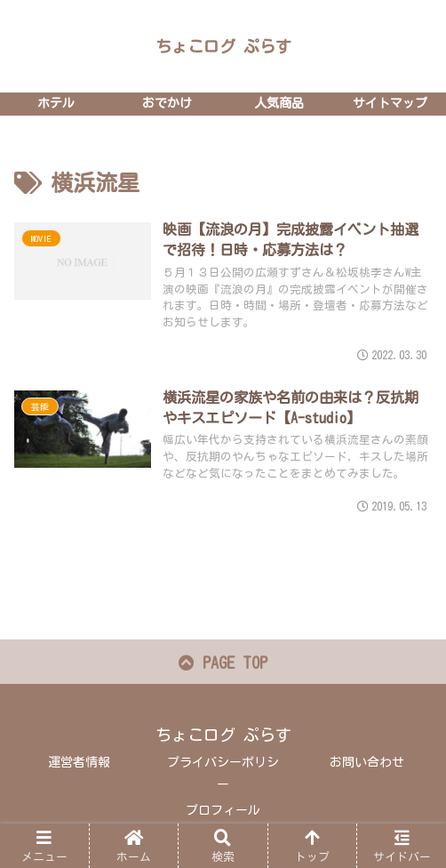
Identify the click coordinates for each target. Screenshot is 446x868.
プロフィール (223, 810)
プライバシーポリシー (223, 773)
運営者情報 (79, 762)
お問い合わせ (367, 762)
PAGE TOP (223, 663)
